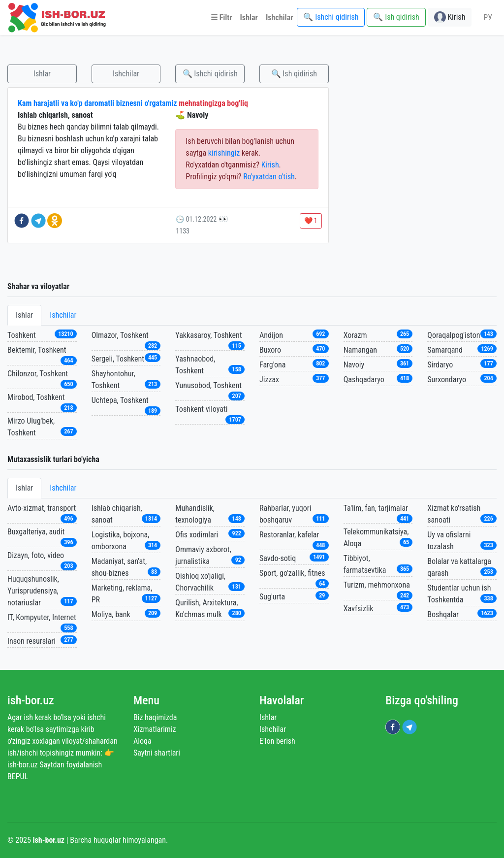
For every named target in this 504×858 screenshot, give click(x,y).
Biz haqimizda (155, 717)
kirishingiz (224, 153)
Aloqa (142, 741)
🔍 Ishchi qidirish (210, 74)
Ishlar (42, 74)
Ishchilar (126, 74)
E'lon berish (277, 741)
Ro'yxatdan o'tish (269, 177)
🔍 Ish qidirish (294, 74)
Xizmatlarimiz (155, 729)
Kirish (270, 165)
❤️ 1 (311, 221)
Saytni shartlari (157, 753)
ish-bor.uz (31, 700)
